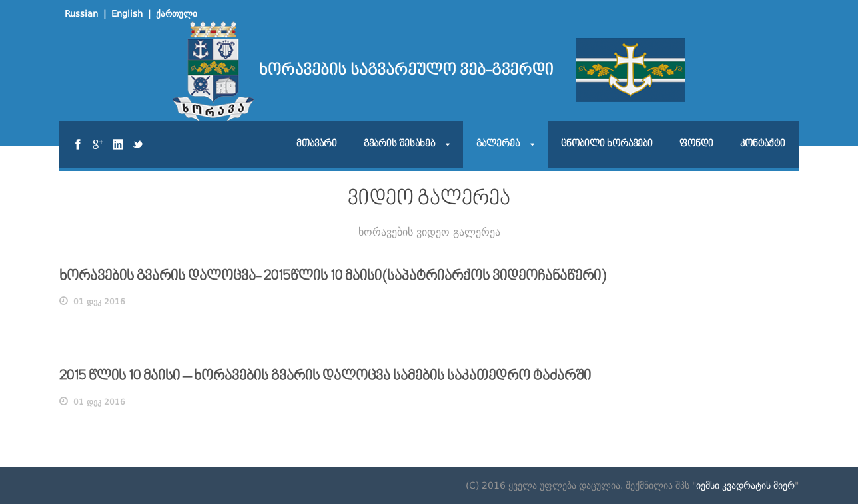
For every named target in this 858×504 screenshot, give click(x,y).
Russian (81, 14)
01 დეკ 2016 (99, 302)
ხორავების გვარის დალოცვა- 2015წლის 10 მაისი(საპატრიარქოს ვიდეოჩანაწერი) (333, 277)
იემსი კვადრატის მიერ (745, 485)
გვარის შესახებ (399, 144)
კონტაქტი (763, 144)
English (127, 14)
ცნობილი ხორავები (607, 144)
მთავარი (317, 144)
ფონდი (696, 144)
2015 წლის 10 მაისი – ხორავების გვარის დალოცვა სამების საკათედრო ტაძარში (325, 377)
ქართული (177, 14)
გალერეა (498, 144)
